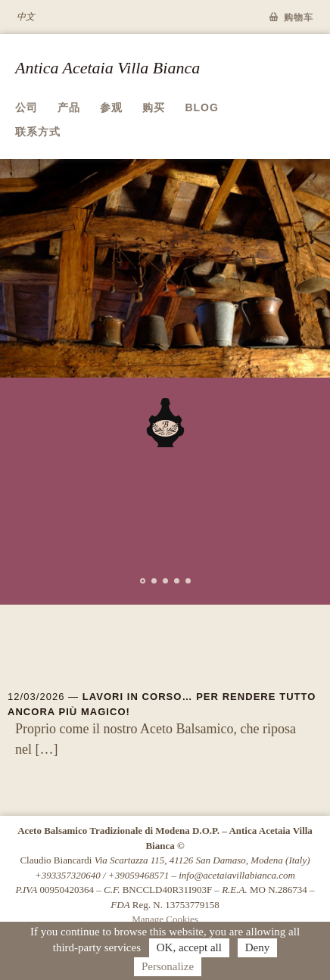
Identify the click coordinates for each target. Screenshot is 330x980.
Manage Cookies (165, 919)
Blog (202, 107)
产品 (69, 107)
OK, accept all (189, 947)
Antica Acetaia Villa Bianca (107, 68)
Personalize (168, 966)
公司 (26, 107)
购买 (154, 107)
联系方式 (38, 132)
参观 (111, 107)
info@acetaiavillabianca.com (237, 875)
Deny (258, 947)
